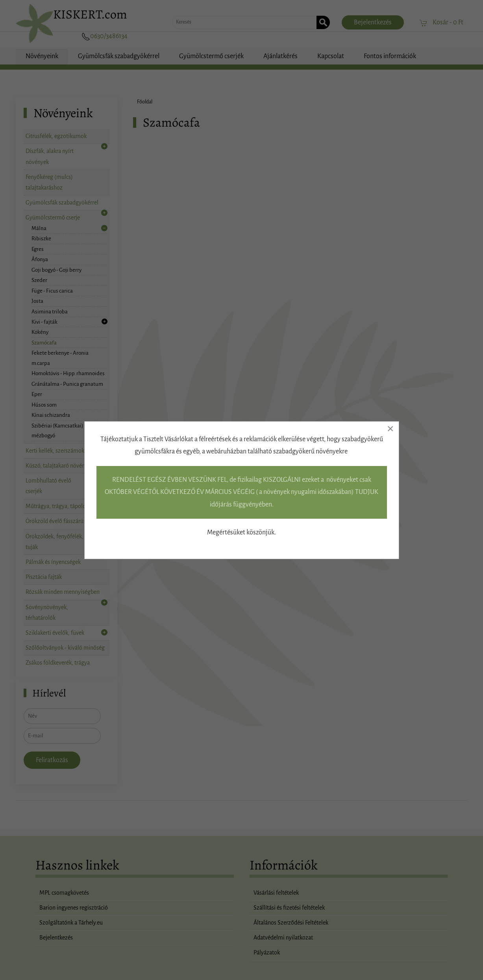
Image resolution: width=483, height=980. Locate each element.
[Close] (390, 429)
